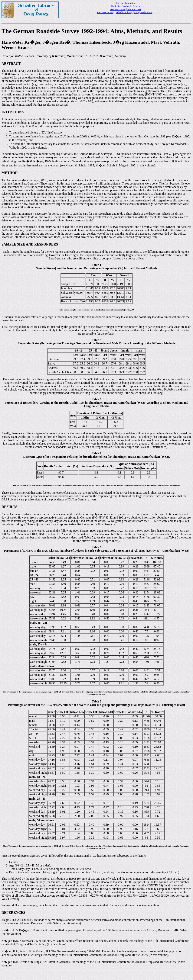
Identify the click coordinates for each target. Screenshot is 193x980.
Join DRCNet (134, 9)
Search (136, 6)
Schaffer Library (124, 12)
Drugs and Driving (144, 12)
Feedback (127, 6)
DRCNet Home (118, 9)
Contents (115, 6)
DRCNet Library (106, 12)
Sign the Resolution (125, 3)
